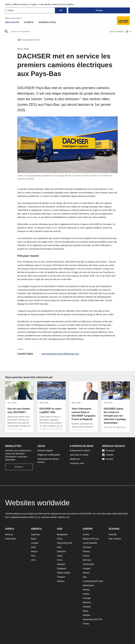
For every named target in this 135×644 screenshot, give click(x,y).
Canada (35, 543)
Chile (33, 547)
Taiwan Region (64, 573)
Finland (86, 551)
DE (101, 581)
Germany (87, 560)
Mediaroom (12, 22)
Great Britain (89, 564)
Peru (33, 556)
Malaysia (61, 564)
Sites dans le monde (79, 455)
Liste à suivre (116, 32)
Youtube (108, 459)
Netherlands (88, 585)
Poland (86, 594)
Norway (86, 590)
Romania (87, 602)
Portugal (87, 598)
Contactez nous (77, 463)
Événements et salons (80, 451)
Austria (86, 534)
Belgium (86, 539)
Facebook (108, 451)
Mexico (34, 551)
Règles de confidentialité (49, 455)
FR (93, 539)
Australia (113, 534)
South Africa (11, 539)
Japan (60, 556)
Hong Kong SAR (64, 543)
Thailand (61, 577)
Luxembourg (88, 581)
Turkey (86, 624)
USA (33, 560)
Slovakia (87, 607)
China (60, 539)
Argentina (35, 534)
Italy (85, 577)
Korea (60, 560)
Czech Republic (90, 543)
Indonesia (61, 551)
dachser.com (64, 517)
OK (61, 10)
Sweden (86, 615)
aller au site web (14, 18)
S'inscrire (19, 467)
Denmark (87, 547)
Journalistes (47, 22)
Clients (29, 22)
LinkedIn (108, 455)
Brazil (34, 539)
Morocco (9, 534)
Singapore (62, 568)
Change (99, 10)
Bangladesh (62, 534)
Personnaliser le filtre (29, 40)
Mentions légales (45, 451)
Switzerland (88, 619)
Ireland (86, 573)
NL (97, 539)
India (59, 547)
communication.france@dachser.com (61, 354)
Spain (85, 611)
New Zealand (115, 539)
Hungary (87, 568)
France (86, 556)
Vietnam (61, 581)
